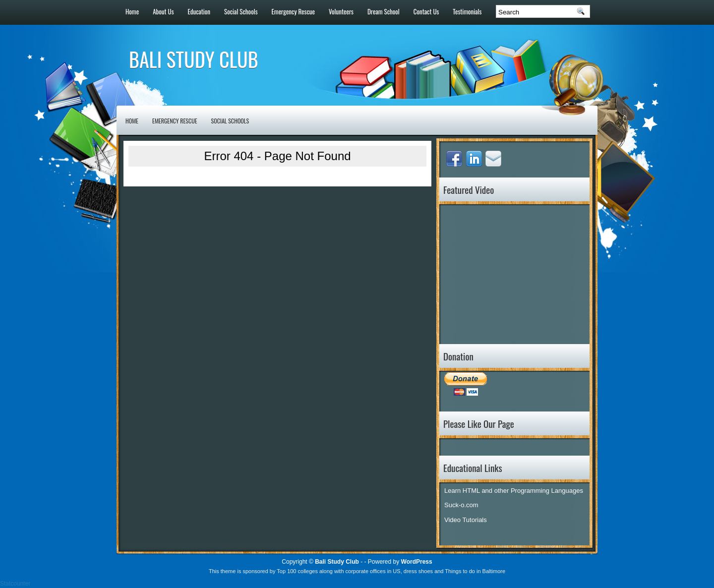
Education (199, 11)
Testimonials (467, 11)
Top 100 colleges (297, 571)
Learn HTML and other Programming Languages (514, 491)
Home (132, 11)
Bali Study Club (194, 59)
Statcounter (15, 584)
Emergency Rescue (293, 11)
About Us (163, 11)
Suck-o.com (461, 505)
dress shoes (418, 571)
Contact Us (426, 11)
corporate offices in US (373, 571)
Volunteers (341, 11)
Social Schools (241, 11)
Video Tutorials (466, 520)
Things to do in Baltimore (475, 571)
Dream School (384, 11)
